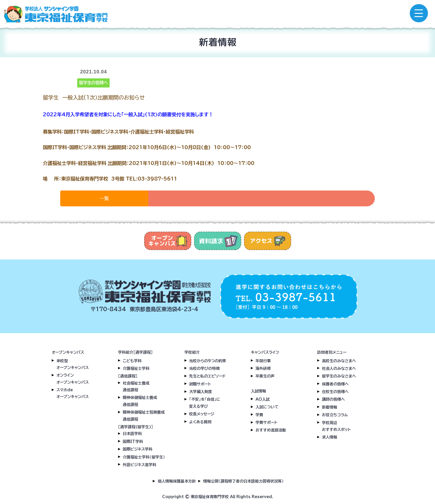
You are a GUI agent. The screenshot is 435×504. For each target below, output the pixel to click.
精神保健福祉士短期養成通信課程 (144, 416)
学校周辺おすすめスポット (336, 426)
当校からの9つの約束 (208, 361)
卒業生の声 (265, 376)
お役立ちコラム (335, 415)
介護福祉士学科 (136, 369)
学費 (259, 415)
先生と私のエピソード (207, 376)
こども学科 (132, 361)
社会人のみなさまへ (339, 369)
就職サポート (200, 384)
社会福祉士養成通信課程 (136, 387)
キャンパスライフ (265, 352)
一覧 (104, 198)
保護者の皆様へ (335, 384)
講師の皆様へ (333, 399)
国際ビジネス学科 (138, 449)
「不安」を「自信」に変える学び (205, 403)
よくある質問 (200, 422)
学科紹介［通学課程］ (135, 352)
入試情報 (258, 391)
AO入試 (263, 399)
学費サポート (266, 423)
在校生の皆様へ (335, 392)
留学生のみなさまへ (339, 376)
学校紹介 (192, 352)
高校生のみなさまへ (339, 361)
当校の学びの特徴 (204, 369)
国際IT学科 (133, 442)
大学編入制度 (201, 392)
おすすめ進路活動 (271, 430)
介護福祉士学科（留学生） (144, 457)
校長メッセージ (202, 414)
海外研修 (263, 369)
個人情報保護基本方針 (177, 481)
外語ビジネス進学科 (140, 465)
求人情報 (330, 437)
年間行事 (263, 361)
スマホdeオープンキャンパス (73, 393)
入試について (267, 407)
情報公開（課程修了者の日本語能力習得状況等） (243, 481)
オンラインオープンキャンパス (73, 379)
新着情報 (330, 407)
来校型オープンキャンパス (73, 364)
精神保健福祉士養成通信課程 (140, 401)
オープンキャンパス (68, 352)
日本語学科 (132, 434)
